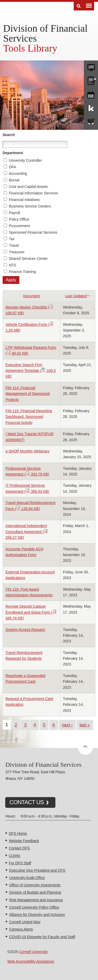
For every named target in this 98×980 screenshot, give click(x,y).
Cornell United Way (25, 922)
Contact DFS (19, 848)
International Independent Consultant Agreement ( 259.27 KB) (27, 532)
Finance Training (22, 272)
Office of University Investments (35, 885)
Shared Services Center (28, 259)
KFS (12, 265)
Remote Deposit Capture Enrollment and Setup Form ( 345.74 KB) (31, 612)
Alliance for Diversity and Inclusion (37, 915)
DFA (12, 167)
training (91, 94)
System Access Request (25, 630)
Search (9, 135)
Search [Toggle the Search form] (79, 6)
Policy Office (19, 219)
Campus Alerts (21, 929)
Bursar (14, 180)
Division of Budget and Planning (35, 892)
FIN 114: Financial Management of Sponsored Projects (28, 394)
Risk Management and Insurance (36, 900)
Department (13, 153)
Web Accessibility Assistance (31, 961)
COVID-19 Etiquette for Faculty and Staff (42, 937)
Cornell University (33, 952)
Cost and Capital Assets (28, 187)
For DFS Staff (20, 863)
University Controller (25, 160)
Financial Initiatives (24, 200)
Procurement (19, 226)
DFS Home (18, 833)
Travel (14, 245)
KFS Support (91, 108)
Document (32, 296)
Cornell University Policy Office (34, 907)
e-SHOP (91, 122)
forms (91, 66)
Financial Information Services (33, 193)
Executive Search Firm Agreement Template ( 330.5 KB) (31, 371)
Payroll (15, 213)
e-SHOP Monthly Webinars (27, 451)
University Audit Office (27, 878)
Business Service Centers (30, 206)
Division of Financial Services (45, 33)
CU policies (91, 80)
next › (67, 725)
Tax (12, 239)
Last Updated (78, 296)
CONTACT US (27, 802)
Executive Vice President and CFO (37, 870)
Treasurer (17, 252)
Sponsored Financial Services (33, 232)
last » (85, 725)
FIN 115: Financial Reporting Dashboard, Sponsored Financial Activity (29, 417)
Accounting (18, 173)
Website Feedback (24, 841)
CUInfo (15, 856)
